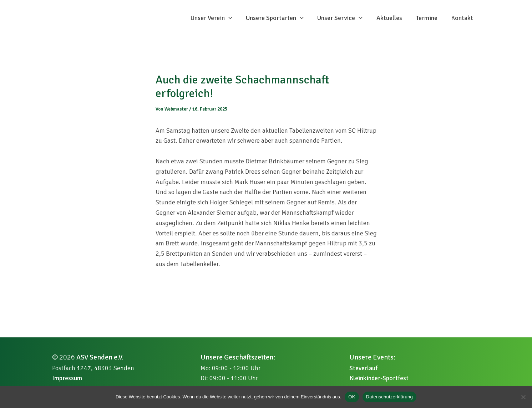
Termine (428, 24)
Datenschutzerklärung (389, 397)
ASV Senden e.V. (100, 357)
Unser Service (343, 24)
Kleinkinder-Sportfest (379, 378)
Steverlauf (363, 368)
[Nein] (523, 397)
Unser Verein (216, 24)
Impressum (67, 378)
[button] (234, 24)
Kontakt (463, 24)
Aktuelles (392, 24)
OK (352, 397)
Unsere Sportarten (279, 24)
